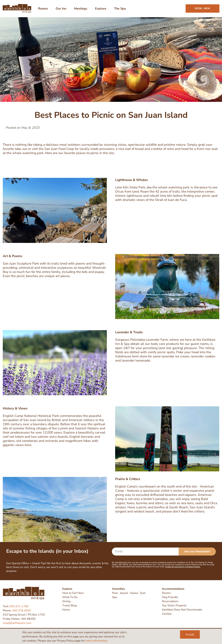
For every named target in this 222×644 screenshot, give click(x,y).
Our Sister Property (174, 606)
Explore (67, 589)
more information (96, 641)
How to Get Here (73, 593)
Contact (167, 614)
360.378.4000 (22, 611)
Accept (190, 634)
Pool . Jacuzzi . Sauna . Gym (129, 593)
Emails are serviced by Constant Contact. (183, 568)
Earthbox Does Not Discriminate (182, 610)
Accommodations (173, 589)
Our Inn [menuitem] (61, 9)
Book (202, 9)
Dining (66, 601)
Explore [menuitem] (101, 9)
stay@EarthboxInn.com (17, 623)
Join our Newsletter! (197, 552)
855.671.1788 (19, 606)
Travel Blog (69, 606)
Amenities (119, 589)
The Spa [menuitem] (120, 9)
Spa (114, 597)
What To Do (70, 597)
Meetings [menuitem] (81, 9)
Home (66, 610)
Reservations (170, 601)
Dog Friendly (170, 597)
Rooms (166, 593)
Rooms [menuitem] (43, 9)
